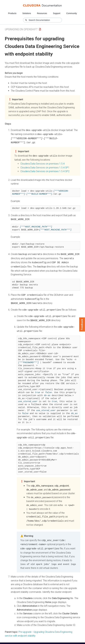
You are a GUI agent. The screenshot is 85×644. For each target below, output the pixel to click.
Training (46, 638)
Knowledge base (60, 638)
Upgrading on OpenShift (21, 29)
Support (57, 13)
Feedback (82, 324)
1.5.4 (42, 162)
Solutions (27, 13)
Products (12, 13)
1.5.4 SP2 (45, 170)
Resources (42, 13)
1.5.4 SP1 (45, 166)
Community (72, 13)
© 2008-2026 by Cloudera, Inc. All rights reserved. (26, 641)
